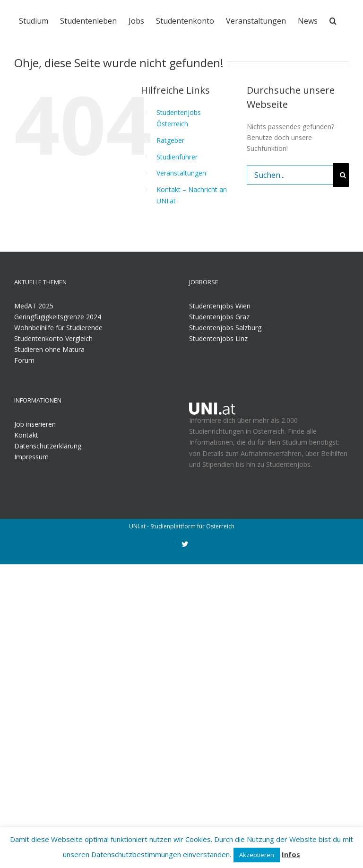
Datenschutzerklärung (48, 446)
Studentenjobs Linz (218, 338)
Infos (291, 854)
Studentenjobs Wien (220, 306)
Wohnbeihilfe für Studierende (58, 328)
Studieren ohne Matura (49, 349)
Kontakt (26, 435)
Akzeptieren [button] (257, 855)
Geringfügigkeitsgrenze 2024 (58, 317)
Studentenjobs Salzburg (225, 328)
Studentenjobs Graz (219, 317)
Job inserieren (35, 424)
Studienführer (177, 157)
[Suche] (333, 20)
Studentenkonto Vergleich (53, 338)
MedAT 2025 (34, 306)
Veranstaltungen (181, 173)
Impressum (31, 457)
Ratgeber (170, 140)
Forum (24, 360)
